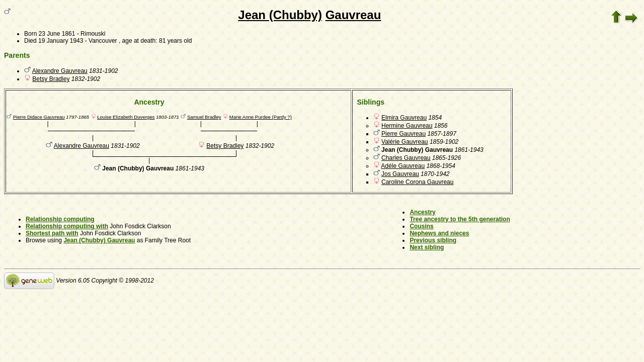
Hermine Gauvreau (407, 126)
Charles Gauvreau (406, 158)
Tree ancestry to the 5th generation (460, 219)
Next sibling (427, 247)
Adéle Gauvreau (403, 166)
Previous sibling (433, 240)
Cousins (421, 226)
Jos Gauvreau (400, 174)
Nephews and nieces (439, 233)
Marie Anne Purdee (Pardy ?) (261, 117)
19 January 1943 (61, 41)
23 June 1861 (57, 34)
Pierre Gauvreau (404, 134)
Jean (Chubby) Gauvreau (99, 240)
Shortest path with (52, 233)
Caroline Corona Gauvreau (417, 182)
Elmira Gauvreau (404, 118)
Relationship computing (60, 219)
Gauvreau (353, 15)
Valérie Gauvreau (405, 142)
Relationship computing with (67, 226)
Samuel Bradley (204, 117)
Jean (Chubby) (280, 15)
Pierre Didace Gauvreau (39, 117)
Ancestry (422, 212)
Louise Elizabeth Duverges (126, 117)
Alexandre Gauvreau (60, 71)
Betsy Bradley (51, 79)
